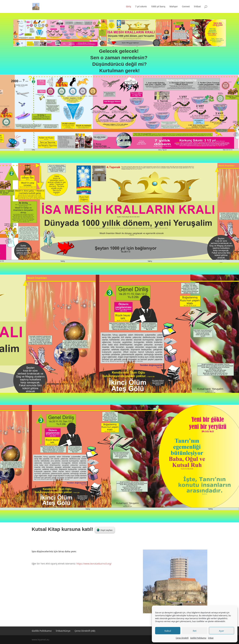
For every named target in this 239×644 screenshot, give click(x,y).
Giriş (129, 7)
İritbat (211, 638)
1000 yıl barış (158, 7)
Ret (195, 631)
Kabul (168, 631)
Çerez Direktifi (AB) (85, 631)
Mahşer (174, 7)
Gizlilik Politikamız (198, 638)
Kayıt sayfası (105, 530)
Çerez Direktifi (182, 638)
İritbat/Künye (63, 631)
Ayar (222, 631)
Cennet (186, 7)
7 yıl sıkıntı (141, 7)
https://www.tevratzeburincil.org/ (94, 564)
